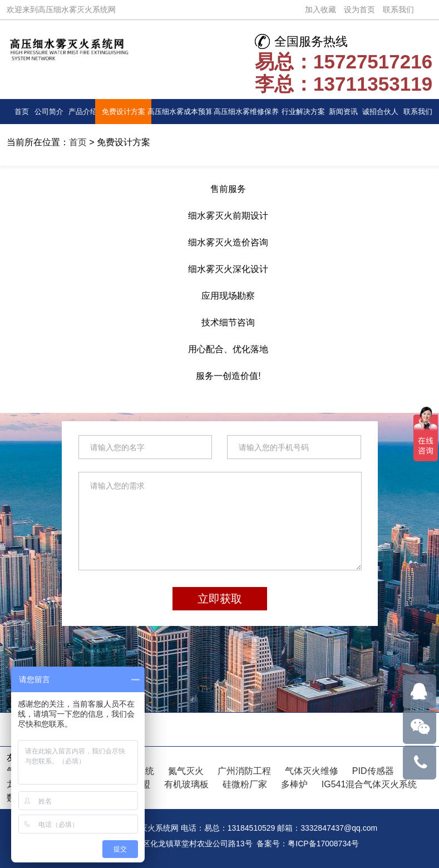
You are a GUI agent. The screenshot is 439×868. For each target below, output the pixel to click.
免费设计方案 (124, 112)
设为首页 (359, 9)
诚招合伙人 (380, 112)
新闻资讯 (343, 112)
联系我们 (398, 9)
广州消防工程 (244, 771)
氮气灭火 (186, 771)
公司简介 (49, 112)
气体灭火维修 (312, 771)
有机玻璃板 (186, 784)
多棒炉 (294, 784)
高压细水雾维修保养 (246, 112)
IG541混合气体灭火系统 (369, 784)
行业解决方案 (303, 112)
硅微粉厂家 (245, 784)
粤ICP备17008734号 (323, 844)
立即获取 (220, 599)
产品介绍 (83, 112)
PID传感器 (373, 771)
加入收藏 (320, 9)
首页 (22, 112)
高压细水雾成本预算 (180, 112)
